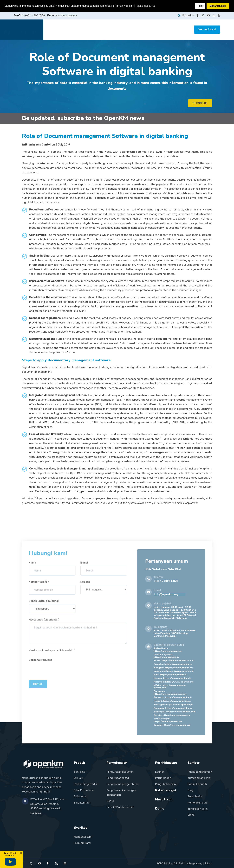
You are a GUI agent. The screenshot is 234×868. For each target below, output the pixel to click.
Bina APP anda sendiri (120, 807)
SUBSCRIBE (200, 105)
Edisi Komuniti (83, 803)
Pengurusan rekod (118, 778)
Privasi (209, 864)
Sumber (161, 29)
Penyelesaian (94, 29)
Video (191, 815)
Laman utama (57, 29)
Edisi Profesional (84, 790)
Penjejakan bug (197, 803)
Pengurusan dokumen (120, 772)
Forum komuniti (197, 784)
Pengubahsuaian (166, 784)
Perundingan (163, 778)
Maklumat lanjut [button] (146, 6)
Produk (76, 29)
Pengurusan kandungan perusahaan (121, 793)
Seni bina (80, 772)
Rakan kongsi (141, 29)
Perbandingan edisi (86, 784)
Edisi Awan (81, 796)
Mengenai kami (83, 837)
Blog (190, 790)
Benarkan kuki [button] (218, 6)
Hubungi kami (207, 29)
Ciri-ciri (78, 778)
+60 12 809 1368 (35, 16)
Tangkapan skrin (198, 809)
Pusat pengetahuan (200, 772)
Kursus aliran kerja (199, 778)
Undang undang (194, 864)
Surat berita (195, 796)
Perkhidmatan (118, 29)
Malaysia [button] (184, 16)
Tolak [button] (200, 6)
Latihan (160, 772)
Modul (110, 801)
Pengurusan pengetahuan (123, 784)
